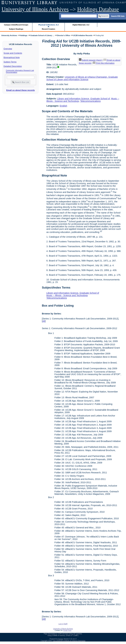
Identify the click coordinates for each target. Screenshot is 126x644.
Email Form (67, 630)
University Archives (9, 35)
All (44, 321)
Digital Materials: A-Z (81, 25)
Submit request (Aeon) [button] (90, 60)
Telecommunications (90, 101)
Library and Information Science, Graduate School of (84, 99)
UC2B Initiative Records (83, 35)
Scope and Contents (13, 53)
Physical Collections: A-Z (48, 25)
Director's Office (64, 35)
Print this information (104, 63)
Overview (8, 49)
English (63, 106)
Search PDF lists (118, 16)
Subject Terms (10, 62)
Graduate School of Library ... (42, 35)
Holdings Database (98, 9)
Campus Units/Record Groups (16, 25)
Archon (61, 639)
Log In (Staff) (63, 624)
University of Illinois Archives (35, 9)
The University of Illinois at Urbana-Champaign (69, 641)
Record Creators (48, 29)
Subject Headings (16, 29)
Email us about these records (21, 90)
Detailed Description (13, 66)
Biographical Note (12, 57)
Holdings (24, 35)
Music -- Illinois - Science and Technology (67, 295)
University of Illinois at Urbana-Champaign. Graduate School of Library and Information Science (82, 78)
